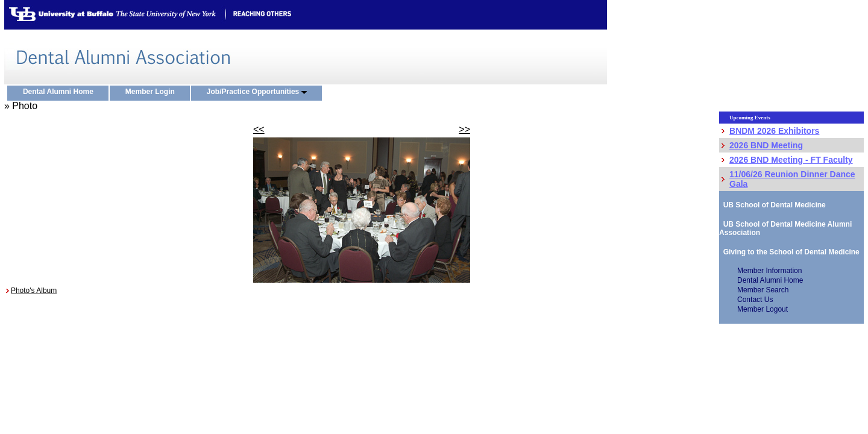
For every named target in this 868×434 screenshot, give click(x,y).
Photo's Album (34, 291)
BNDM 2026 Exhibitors (774, 131)
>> (464, 129)
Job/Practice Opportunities (259, 92)
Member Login (153, 92)
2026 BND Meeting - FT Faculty (791, 160)
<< (259, 129)
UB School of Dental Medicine (772, 205)
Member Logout (763, 309)
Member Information (769, 271)
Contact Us (755, 300)
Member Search (763, 290)
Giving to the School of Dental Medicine (789, 252)
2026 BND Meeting (766, 145)
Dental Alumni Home (61, 92)
